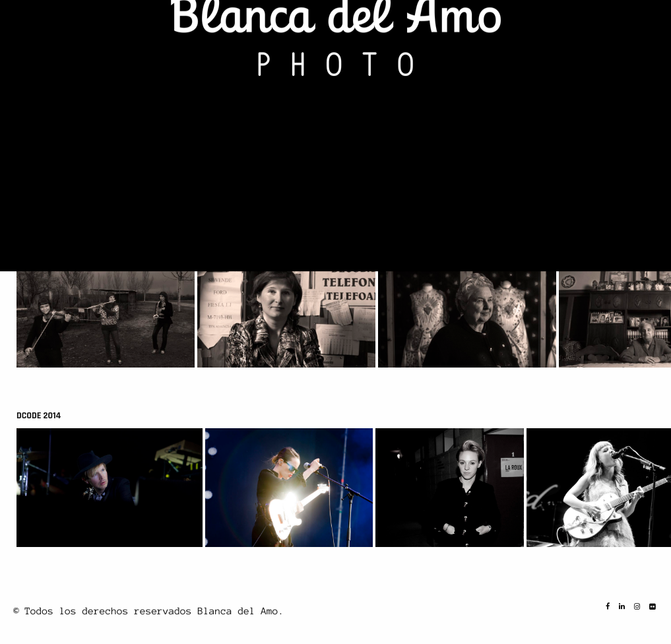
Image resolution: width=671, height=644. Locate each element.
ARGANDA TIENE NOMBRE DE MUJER (83, 236)
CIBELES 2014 (42, 57)
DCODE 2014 (39, 416)
